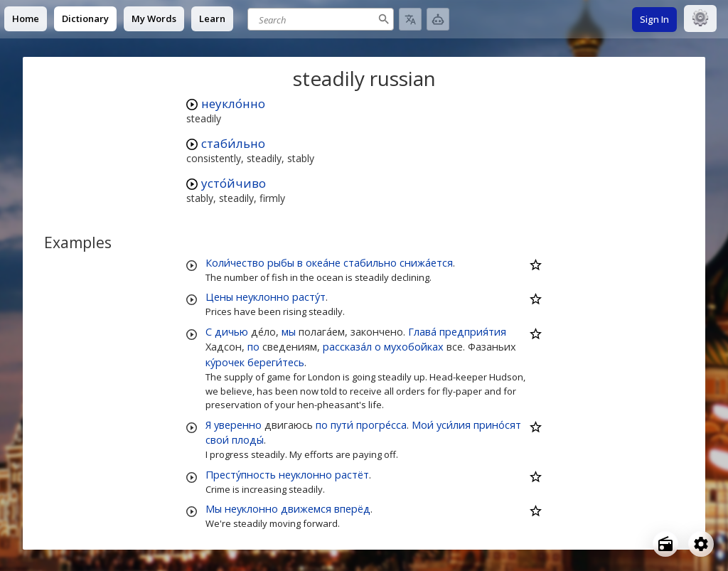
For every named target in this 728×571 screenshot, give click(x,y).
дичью (231, 331)
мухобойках (414, 346)
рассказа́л (347, 346)
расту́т (309, 297)
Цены (219, 297)
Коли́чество (235, 262)
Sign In (654, 19)
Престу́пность (241, 474)
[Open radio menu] (665, 544)
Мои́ (423, 425)
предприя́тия (473, 331)
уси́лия (454, 425)
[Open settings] (701, 544)
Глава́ (422, 331)
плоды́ (248, 439)
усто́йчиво (234, 183)
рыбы (281, 262)
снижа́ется (426, 262)
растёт (352, 474)
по (253, 346)
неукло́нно (233, 103)
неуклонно (263, 297)
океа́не (323, 262)
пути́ (342, 425)
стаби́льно (233, 143)
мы (289, 331)
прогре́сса (381, 425)
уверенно (238, 425)
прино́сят (497, 425)
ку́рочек (225, 362)
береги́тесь (276, 362)
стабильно (370, 262)
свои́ (217, 439)
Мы (214, 508)
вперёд (352, 508)
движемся (306, 508)
